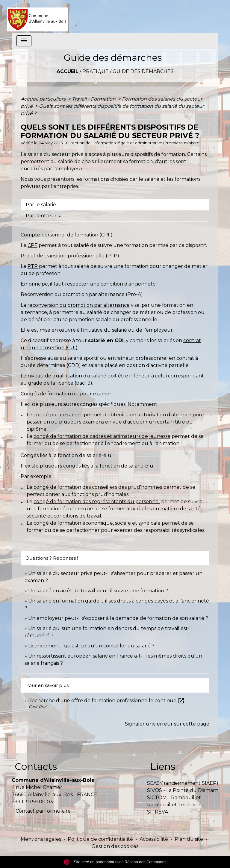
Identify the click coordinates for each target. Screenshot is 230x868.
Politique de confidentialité (100, 839)
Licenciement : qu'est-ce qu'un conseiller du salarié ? (91, 646)
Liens (163, 766)
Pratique (96, 71)
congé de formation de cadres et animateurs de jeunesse (102, 436)
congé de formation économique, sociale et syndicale (97, 523)
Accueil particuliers (44, 99)
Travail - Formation (94, 99)
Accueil (68, 71)
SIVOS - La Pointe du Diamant (183, 790)
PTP (33, 266)
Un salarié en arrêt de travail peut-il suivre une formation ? (98, 591)
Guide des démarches (143, 71)
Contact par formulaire (43, 811)
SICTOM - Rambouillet (174, 798)
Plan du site (189, 839)
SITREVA (158, 812)
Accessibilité (154, 839)
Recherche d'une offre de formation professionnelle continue (106, 701)
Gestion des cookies (115, 846)
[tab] (115, 205)
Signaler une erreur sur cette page (167, 724)
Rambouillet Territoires (175, 805)
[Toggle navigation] (24, 41)
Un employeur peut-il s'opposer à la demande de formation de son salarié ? (118, 618)
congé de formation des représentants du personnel (97, 501)
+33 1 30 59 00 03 (32, 802)
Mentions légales (41, 839)
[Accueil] (38, 16)
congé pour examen (58, 415)
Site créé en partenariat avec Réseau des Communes (115, 862)
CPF (32, 245)
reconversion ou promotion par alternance (78, 305)
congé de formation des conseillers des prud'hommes (98, 487)
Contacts (36, 766)
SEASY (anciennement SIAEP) (183, 783)
